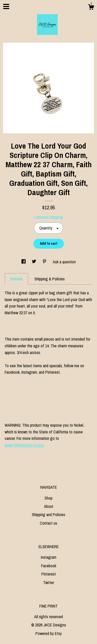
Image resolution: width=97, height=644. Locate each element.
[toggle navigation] (6, 6)
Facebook (49, 566)
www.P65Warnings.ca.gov (24, 445)
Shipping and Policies (48, 515)
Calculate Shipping (48, 217)
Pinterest (49, 574)
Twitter (49, 582)
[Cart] (91, 8)
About (49, 506)
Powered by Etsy (49, 633)
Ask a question (64, 262)
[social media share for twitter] (35, 262)
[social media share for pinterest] (45, 262)
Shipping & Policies (50, 279)
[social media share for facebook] (24, 262)
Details (16, 279)
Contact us (48, 523)
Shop (48, 498)
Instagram (49, 557)
